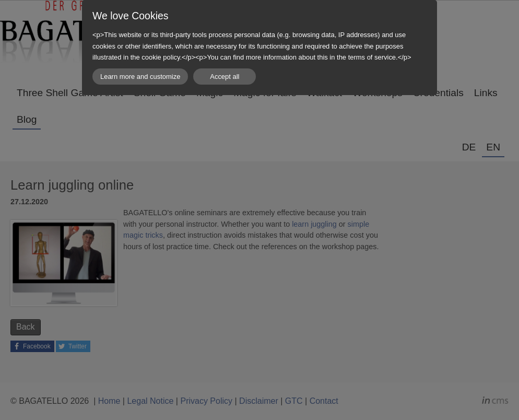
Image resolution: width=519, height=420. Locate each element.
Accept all (225, 77)
